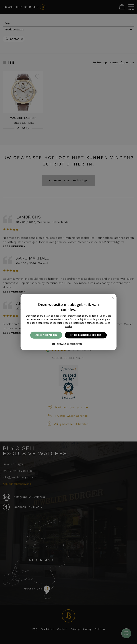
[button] (68, 344)
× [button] (112, 298)
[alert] (68, 322)
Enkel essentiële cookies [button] (86, 335)
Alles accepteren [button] (46, 335)
